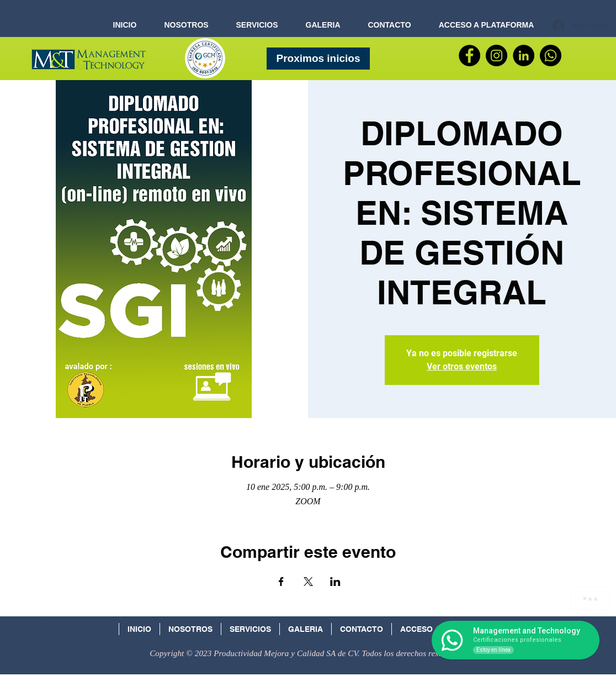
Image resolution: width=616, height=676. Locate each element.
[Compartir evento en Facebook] (281, 582)
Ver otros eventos (462, 366)
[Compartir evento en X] (308, 582)
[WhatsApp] (551, 56)
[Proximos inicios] (318, 59)
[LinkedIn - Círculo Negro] (524, 56)
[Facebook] (469, 56)
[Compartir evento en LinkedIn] (335, 582)
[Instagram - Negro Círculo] (496, 56)
